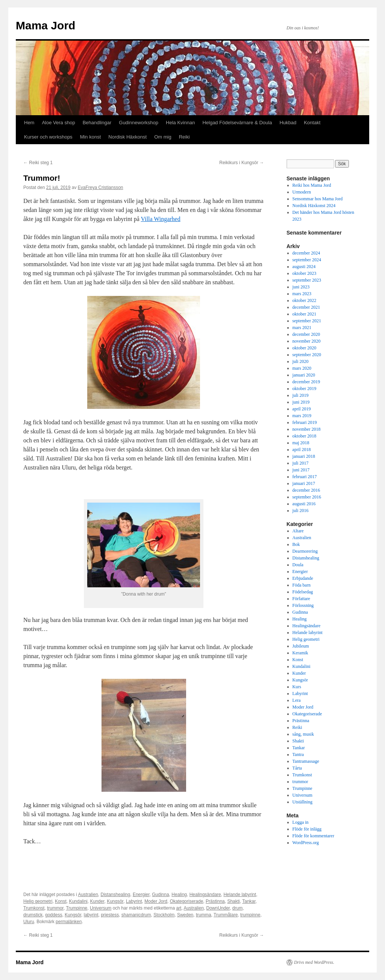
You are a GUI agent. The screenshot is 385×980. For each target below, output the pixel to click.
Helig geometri (38, 901)
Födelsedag (303, 592)
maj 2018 (301, 443)
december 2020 (306, 334)
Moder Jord (156, 901)
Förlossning (303, 605)
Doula (298, 565)
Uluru (29, 922)
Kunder (97, 901)
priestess (110, 915)
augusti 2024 (304, 267)
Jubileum (301, 646)
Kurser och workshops (48, 137)
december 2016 (306, 490)
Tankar (249, 901)
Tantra (298, 754)
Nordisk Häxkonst (127, 137)
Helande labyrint (240, 895)
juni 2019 (301, 402)
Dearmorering (305, 551)
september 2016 (307, 497)
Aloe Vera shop (58, 123)
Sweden (185, 915)
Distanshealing (115, 895)
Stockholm (164, 915)
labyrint (91, 915)
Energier (141, 895)
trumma (204, 915)
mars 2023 (302, 294)
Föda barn (302, 585)
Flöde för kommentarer (313, 836)
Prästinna (215, 901)
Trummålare (226, 915)
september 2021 (307, 321)
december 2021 (306, 307)
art (179, 908)
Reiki (184, 137)
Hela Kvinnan (180, 123)
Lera (297, 700)
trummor (55, 908)
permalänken (69, 922)
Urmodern (302, 192)
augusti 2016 (304, 504)
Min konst (91, 137)
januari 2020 (304, 375)
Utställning (302, 802)
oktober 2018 (305, 436)
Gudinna (160, 895)
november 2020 (307, 341)
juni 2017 (301, 470)
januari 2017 (304, 483)
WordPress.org (306, 843)
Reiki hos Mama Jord (312, 185)
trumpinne (250, 915)
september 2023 (307, 280)
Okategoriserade (187, 901)
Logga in (301, 822)
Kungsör (115, 901)
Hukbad (288, 123)
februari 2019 (305, 422)
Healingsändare (205, 895)
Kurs (297, 687)
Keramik (300, 653)
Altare (298, 531)
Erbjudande (303, 578)
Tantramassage (306, 761)
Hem (29, 123)
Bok (296, 544)
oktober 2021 (305, 314)
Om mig (163, 137)
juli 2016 (301, 511)
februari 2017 (305, 477)
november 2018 (307, 429)
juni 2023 (301, 287)
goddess (54, 915)
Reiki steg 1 (38, 163)
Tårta (297, 768)
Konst (61, 901)
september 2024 (307, 260)
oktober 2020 (305, 348)
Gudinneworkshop (139, 123)
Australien (88, 895)
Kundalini (78, 901)
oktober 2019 (305, 389)
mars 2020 (302, 368)
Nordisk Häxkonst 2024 (314, 206)
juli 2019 (301, 395)
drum (237, 908)
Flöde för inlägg (307, 829)
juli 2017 (301, 463)
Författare (301, 599)
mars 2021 (302, 328)
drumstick (33, 915)
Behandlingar (97, 123)
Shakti (233, 901)
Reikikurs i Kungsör (242, 163)
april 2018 (302, 450)
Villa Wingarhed (161, 219)
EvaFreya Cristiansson (101, 187)
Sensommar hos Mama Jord (318, 199)
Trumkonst (34, 908)
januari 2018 (304, 456)
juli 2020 (301, 361)
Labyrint (134, 901)
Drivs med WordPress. (314, 962)
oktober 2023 (305, 273)
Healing (179, 895)
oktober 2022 (305, 300)
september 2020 (307, 355)
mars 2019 (302, 416)
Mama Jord (45, 25)
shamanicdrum (136, 915)
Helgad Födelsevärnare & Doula (237, 123)
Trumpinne (77, 908)
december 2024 (306, 253)
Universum (101, 908)
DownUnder (218, 908)
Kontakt (312, 123)
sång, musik (303, 734)
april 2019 (302, 409)
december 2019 (306, 382)
